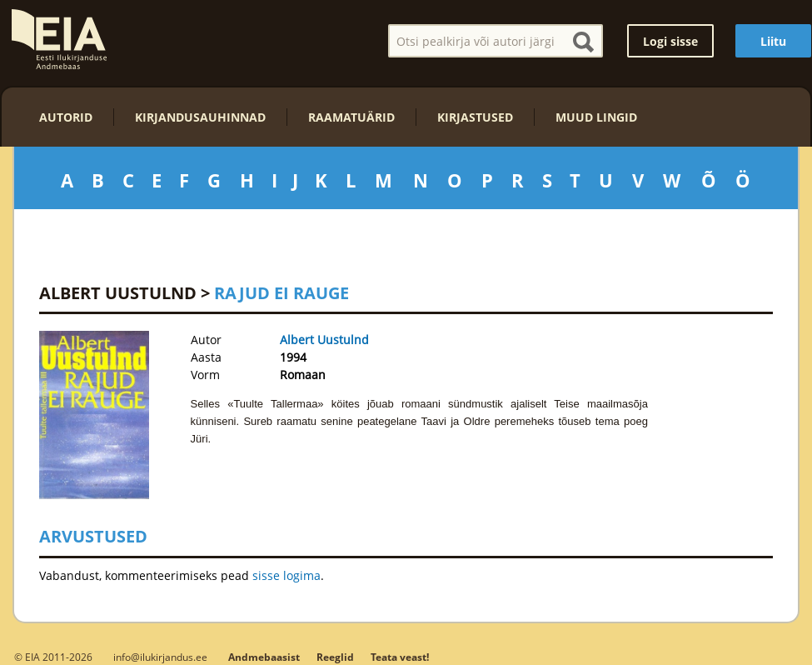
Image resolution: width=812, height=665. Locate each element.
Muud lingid (596, 117)
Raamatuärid (351, 117)
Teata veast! (400, 657)
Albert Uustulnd (118, 293)
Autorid (66, 117)
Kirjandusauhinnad (200, 117)
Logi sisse (670, 41)
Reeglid (335, 657)
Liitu (773, 41)
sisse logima (286, 575)
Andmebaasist (264, 657)
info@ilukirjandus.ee (160, 657)
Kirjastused (475, 117)
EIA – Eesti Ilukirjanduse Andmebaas (59, 39)
